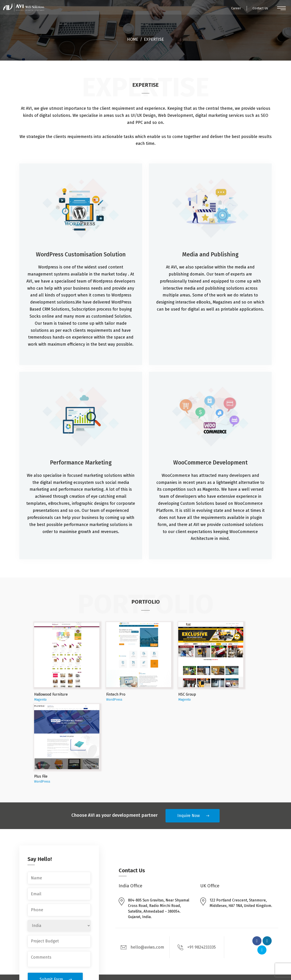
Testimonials (238, 936)
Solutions (195, 936)
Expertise (195, 944)
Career (228, 10)
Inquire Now (189, 734)
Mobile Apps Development (141, 942)
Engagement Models (245, 927)
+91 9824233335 (197, 866)
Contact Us (256, 10)
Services (194, 927)
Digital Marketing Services (141, 950)
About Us (194, 919)
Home (133, 39)
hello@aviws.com (142, 865)
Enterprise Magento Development (147, 919)
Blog (231, 919)
